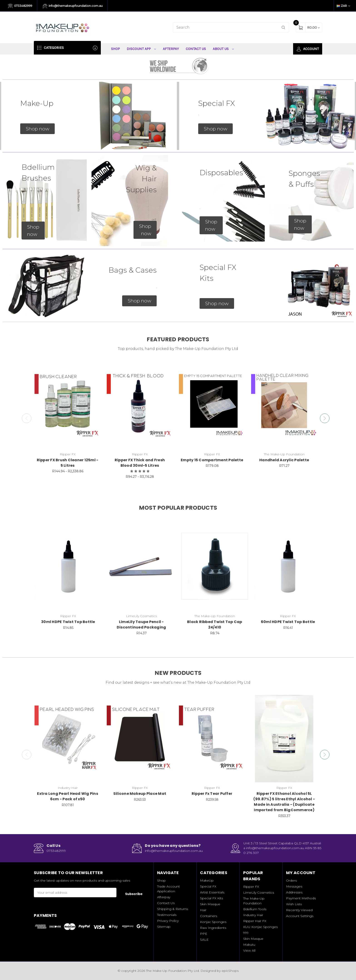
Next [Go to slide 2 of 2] (326, 755)
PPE (204, 934)
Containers (209, 916)
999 (246, 933)
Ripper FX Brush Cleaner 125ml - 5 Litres (68, 463)
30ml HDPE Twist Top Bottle (68, 622)
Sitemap (164, 927)
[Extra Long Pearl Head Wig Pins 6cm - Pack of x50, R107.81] (68, 739)
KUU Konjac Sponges (260, 927)
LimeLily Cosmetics (259, 893)
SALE (204, 940)
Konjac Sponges (213, 922)
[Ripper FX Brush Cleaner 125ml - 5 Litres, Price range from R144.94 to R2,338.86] (68, 405)
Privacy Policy (168, 921)
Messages (294, 886)
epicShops (230, 971)
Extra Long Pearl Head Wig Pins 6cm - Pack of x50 (68, 796)
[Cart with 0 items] (313, 27)
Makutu (249, 945)
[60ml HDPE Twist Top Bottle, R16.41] (288, 566)
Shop (115, 49)
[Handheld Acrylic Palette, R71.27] (284, 405)
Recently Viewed (299, 910)
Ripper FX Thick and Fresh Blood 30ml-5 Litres (140, 463)
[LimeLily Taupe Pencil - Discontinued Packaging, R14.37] (141, 566)
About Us (223, 49)
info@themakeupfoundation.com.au (73, 6)
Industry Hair (253, 915)
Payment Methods (301, 898)
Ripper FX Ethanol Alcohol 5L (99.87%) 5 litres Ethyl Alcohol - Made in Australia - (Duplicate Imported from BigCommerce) (284, 802)
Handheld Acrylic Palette (284, 460)
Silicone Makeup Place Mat (140, 794)
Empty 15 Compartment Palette (212, 460)
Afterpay (171, 49)
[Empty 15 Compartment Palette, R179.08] (212, 405)
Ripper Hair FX (255, 921)
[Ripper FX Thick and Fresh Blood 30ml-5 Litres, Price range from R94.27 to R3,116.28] (140, 405)
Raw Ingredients (213, 928)
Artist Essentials (212, 892)
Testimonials (167, 915)
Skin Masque (210, 904)
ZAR (343, 6)
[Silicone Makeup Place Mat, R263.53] (140, 739)
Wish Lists (294, 904)
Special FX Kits (211, 898)
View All (249, 950)
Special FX (208, 886)
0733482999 (20, 6)
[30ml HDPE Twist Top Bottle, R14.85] (68, 566)
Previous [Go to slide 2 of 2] (26, 755)
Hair (203, 910)
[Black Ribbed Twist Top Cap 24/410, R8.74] (215, 566)
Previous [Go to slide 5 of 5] (26, 418)
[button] (37, 129)
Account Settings (300, 916)
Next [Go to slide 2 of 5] (326, 418)
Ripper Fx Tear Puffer (212, 794)
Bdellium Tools (255, 909)
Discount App (141, 49)
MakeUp (207, 880)
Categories (67, 48)
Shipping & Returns (173, 909)
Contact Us (196, 49)
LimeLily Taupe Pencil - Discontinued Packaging (141, 625)
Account (308, 49)
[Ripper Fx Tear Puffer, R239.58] (212, 739)
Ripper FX (251, 887)
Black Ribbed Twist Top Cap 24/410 (215, 625)
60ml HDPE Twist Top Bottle (288, 622)
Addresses (294, 892)
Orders (291, 880)
